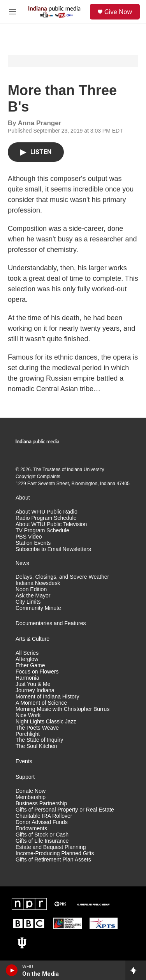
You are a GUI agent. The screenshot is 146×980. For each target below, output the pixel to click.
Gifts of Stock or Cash (42, 835)
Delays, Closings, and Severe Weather (62, 577)
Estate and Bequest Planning (51, 847)
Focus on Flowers (37, 672)
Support (25, 777)
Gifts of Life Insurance (42, 841)
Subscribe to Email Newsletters (53, 549)
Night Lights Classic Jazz (46, 722)
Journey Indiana (35, 690)
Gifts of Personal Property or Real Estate (65, 810)
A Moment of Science (41, 703)
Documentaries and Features (51, 623)
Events (24, 761)
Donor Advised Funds (42, 822)
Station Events (33, 543)
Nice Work (28, 715)
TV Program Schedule (42, 531)
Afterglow (27, 659)
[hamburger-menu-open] (12, 12)
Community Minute (38, 608)
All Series (27, 653)
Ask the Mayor (33, 596)
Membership (31, 797)
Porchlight (28, 734)
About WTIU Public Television (51, 524)
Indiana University (85, 470)
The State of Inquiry (39, 740)
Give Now (118, 12)
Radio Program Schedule (46, 518)
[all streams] (136, 970)
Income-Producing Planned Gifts (55, 853)
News (22, 563)
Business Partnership (41, 804)
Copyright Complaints (38, 477)
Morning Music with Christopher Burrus (62, 709)
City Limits (28, 602)
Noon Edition (31, 589)
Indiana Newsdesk (38, 583)
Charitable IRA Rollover (44, 816)
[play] (12, 970)
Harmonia (27, 678)
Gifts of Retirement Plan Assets (53, 860)
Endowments (31, 828)
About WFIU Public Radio (47, 512)
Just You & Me (33, 684)
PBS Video (29, 537)
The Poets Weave (37, 728)
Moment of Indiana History (47, 697)
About (23, 498)
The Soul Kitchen (36, 746)
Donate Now (31, 791)
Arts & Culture (33, 639)
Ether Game (30, 665)
